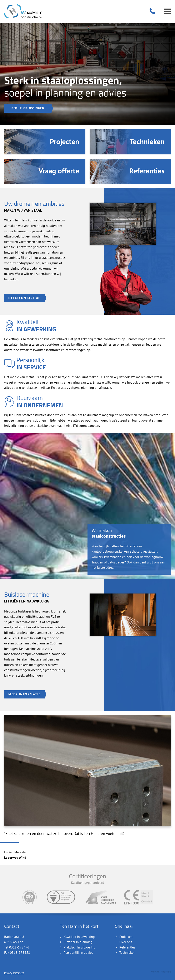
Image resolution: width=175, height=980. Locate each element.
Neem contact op (24, 908)
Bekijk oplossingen (28, 718)
